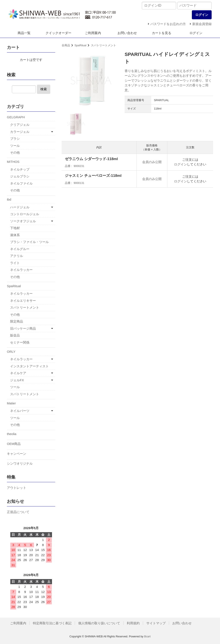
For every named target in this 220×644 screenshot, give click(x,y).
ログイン (196, 33)
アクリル (17, 256)
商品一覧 (24, 33)
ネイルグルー (20, 249)
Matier (11, 403)
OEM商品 (14, 444)
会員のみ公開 (152, 162)
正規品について (18, 512)
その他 (15, 152)
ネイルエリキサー (23, 301)
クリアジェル (20, 125)
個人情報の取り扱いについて (99, 623)
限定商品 (17, 321)
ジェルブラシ (20, 176)
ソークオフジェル (23, 221)
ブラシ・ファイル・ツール (29, 242)
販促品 (15, 335)
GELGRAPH (16, 117)
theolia (12, 434)
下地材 (15, 228)
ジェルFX (17, 380)
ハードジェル (20, 207)
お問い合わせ (127, 33)
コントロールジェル (25, 214)
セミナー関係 (20, 342)
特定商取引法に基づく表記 (52, 623)
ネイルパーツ (20, 411)
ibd (9, 199)
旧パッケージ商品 (23, 328)
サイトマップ (156, 623)
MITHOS (13, 162)
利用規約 (133, 623)
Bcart (147, 636)
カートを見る (162, 33)
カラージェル (20, 132)
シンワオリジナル (20, 463)
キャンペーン (17, 454)
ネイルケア (18, 373)
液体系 (15, 235)
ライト (15, 263)
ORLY (11, 352)
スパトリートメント (103, 45)
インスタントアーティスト (29, 366)
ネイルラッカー (21, 270)
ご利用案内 (93, 33)
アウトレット (17, 488)
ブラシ (15, 139)
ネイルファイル (21, 183)
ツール (15, 146)
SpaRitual (80, 45)
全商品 (66, 45)
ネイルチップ (20, 169)
